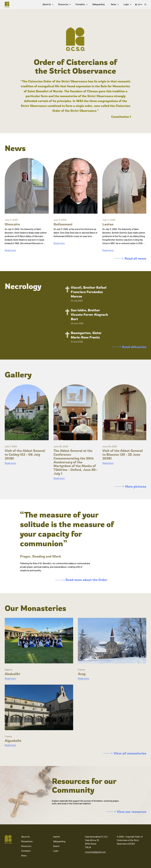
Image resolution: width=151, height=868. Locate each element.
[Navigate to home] (8, 4)
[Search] (145, 5)
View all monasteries (125, 753)
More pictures (130, 486)
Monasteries (27, 841)
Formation (80, 4)
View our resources (126, 812)
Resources (63, 4)
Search (56, 846)
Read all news (130, 258)
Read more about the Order (81, 580)
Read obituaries (129, 347)
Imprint (56, 837)
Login (126, 4)
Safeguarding (98, 4)
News (114, 4)
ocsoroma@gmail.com (95, 852)
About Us (47, 4)
